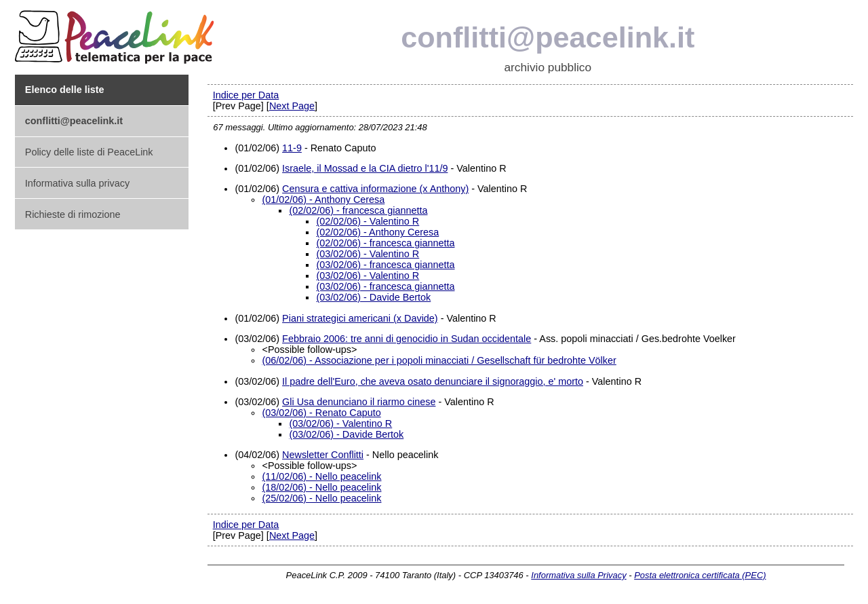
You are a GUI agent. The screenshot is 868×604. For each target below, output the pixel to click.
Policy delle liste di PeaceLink (89, 152)
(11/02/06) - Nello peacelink (321, 476)
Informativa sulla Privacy (578, 575)
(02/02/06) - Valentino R (368, 221)
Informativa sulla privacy (77, 183)
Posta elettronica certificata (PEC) (700, 575)
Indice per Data (246, 95)
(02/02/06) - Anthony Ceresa (377, 232)
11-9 (292, 148)
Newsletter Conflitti (323, 455)
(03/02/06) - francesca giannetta (385, 265)
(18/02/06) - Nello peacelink (321, 487)
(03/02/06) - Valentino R (368, 254)
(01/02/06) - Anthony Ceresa (323, 200)
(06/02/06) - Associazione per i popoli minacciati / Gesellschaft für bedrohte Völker (439, 360)
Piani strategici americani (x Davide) (360, 318)
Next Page (292, 106)
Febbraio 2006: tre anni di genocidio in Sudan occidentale (407, 339)
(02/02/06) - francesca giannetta (358, 210)
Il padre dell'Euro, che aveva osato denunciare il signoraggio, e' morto (433, 381)
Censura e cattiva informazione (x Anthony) (375, 189)
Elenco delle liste (65, 90)
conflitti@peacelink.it (548, 37)
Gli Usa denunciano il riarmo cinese (359, 402)
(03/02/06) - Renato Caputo (321, 413)
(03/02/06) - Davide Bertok (373, 297)
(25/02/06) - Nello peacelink (321, 498)
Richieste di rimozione (73, 214)
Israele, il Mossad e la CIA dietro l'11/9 (365, 168)
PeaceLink (117, 33)
